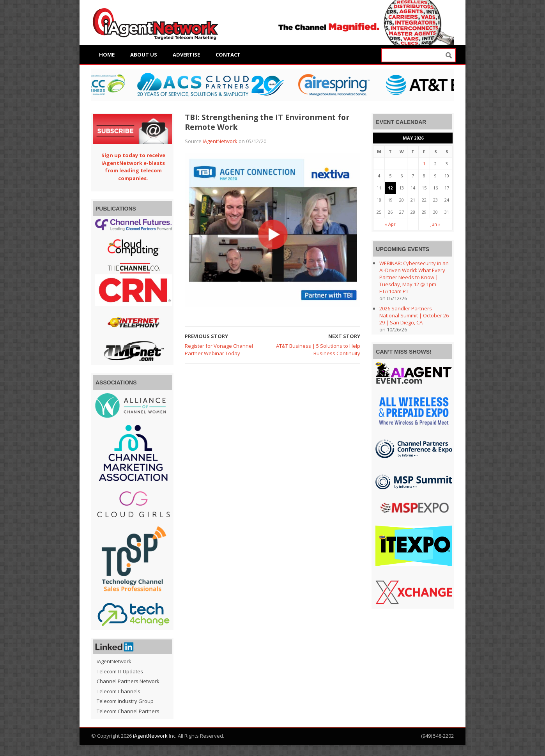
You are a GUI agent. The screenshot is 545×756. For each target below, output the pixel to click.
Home (107, 55)
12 (390, 188)
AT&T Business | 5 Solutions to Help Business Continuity (318, 350)
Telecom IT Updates (120, 671)
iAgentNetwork (220, 141)
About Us (144, 55)
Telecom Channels (119, 691)
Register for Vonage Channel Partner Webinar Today (219, 350)
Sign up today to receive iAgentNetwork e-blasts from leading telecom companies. (133, 167)
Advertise (186, 55)
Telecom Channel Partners (128, 711)
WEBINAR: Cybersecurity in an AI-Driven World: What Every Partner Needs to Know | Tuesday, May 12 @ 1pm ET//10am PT (414, 277)
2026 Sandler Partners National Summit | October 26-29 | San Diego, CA (415, 315)
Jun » (435, 224)
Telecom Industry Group (125, 701)
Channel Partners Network (128, 681)
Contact (228, 55)
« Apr (390, 224)
